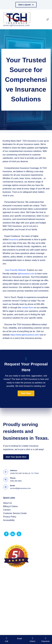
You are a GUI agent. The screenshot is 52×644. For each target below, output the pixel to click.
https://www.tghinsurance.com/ (25, 335)
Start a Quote (26, 5)
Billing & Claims (10, 506)
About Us (8, 503)
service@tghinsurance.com (20, 488)
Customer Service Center (15, 513)
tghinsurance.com (26, 274)
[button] (26, 393)
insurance (14, 239)
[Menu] (48, 19)
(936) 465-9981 (16, 481)
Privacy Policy (10, 517)
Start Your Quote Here (16, 457)
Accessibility (9, 520)
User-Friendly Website (15, 270)
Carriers (7, 510)
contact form (27, 308)
